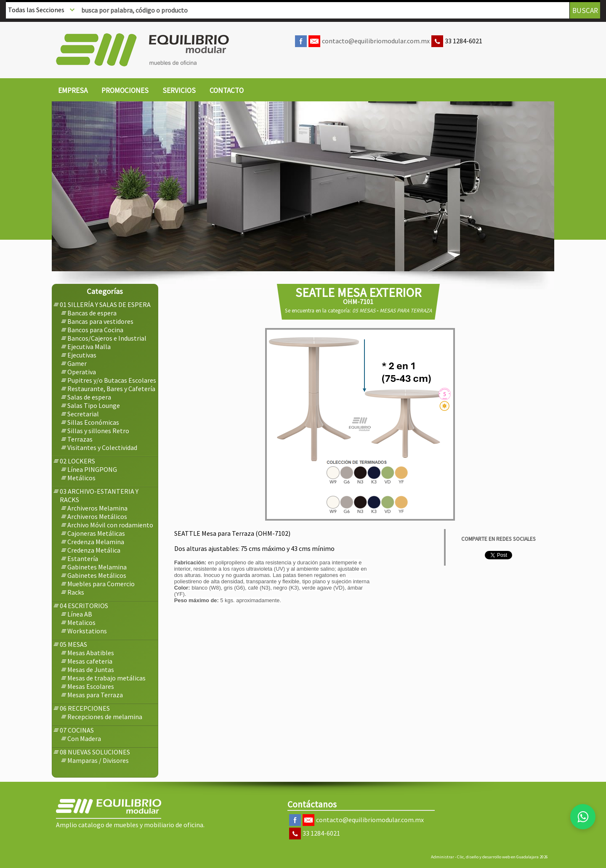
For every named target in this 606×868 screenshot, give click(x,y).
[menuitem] (73, 91)
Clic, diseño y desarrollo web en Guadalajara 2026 (502, 857)
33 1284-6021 (464, 41)
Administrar (443, 857)
